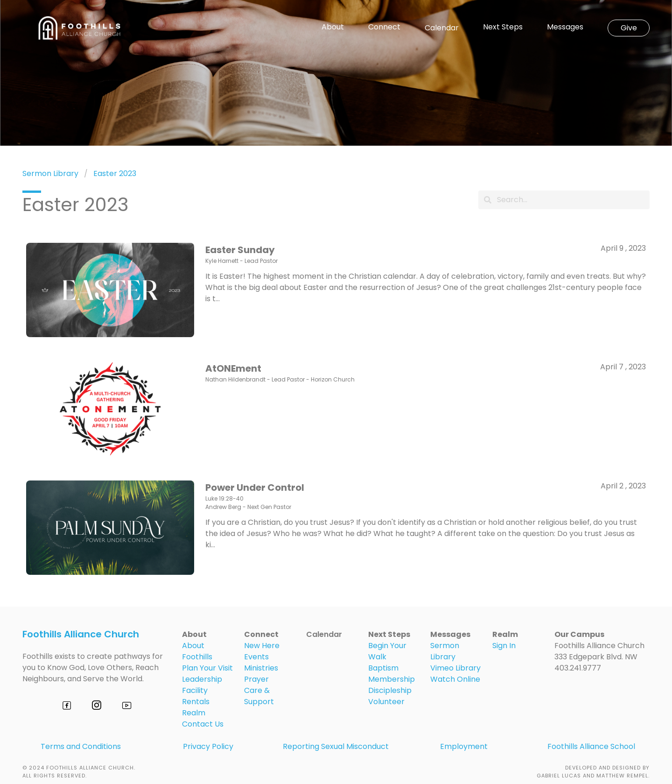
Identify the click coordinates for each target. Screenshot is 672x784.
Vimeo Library (455, 668)
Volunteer (386, 702)
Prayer (256, 679)
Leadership (202, 679)
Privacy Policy (208, 746)
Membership (392, 679)
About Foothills (197, 651)
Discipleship (390, 690)
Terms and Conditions (81, 746)
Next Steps (503, 27)
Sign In (504, 646)
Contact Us (203, 724)
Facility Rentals (196, 696)
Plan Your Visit (207, 668)
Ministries (261, 668)
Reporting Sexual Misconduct (336, 746)
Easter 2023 (115, 173)
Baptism (383, 668)
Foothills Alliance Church (81, 634)
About (333, 27)
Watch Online (455, 679)
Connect (384, 27)
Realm (194, 713)
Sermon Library (50, 173)
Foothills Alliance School (591, 746)
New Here (262, 646)
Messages (565, 27)
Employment (464, 746)
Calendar (442, 28)
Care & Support (259, 696)
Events (256, 657)
